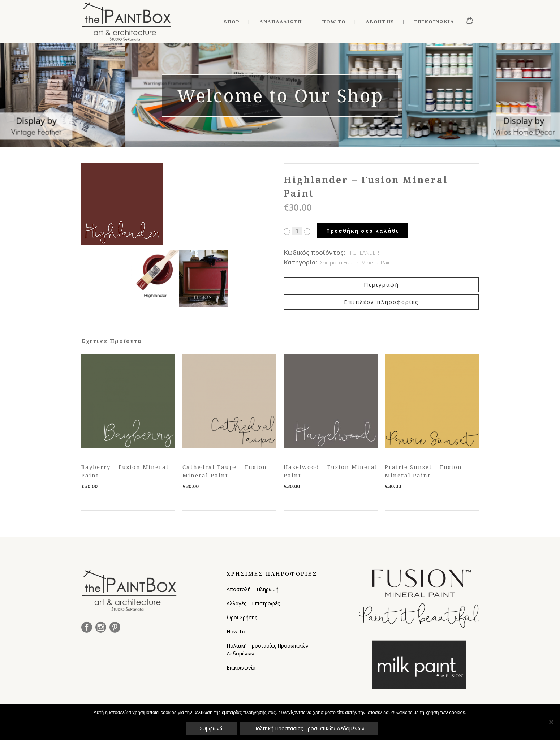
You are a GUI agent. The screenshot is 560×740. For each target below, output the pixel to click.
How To (236, 631)
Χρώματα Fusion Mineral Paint (356, 262)
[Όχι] (551, 722)
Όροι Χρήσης (242, 617)
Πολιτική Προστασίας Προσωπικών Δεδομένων (268, 649)
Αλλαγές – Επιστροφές (253, 603)
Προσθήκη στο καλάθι (363, 231)
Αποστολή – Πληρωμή (253, 589)
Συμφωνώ (212, 728)
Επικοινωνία (241, 668)
